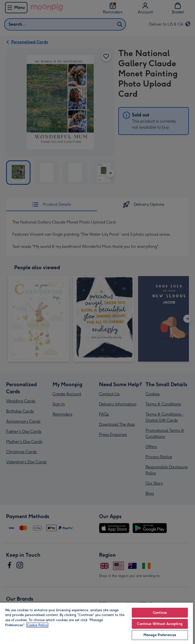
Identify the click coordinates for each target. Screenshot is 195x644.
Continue (160, 613)
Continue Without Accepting (160, 624)
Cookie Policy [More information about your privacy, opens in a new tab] (37, 625)
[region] (96, 623)
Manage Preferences (160, 635)
